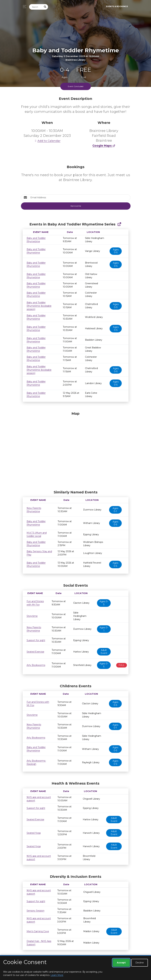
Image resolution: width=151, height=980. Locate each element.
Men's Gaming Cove (38, 931)
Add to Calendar (47, 141)
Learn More (57, 975)
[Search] (36, 7)
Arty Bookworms (36, 665)
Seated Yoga (34, 833)
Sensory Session (36, 911)
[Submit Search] (45, 7)
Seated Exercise (35, 652)
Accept (121, 963)
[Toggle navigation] (24, 7)
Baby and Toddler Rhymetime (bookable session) (39, 306)
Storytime (32, 616)
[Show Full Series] (119, 224)
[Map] (76, 450)
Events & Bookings (117, 6)
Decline (140, 963)
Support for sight (36, 640)
